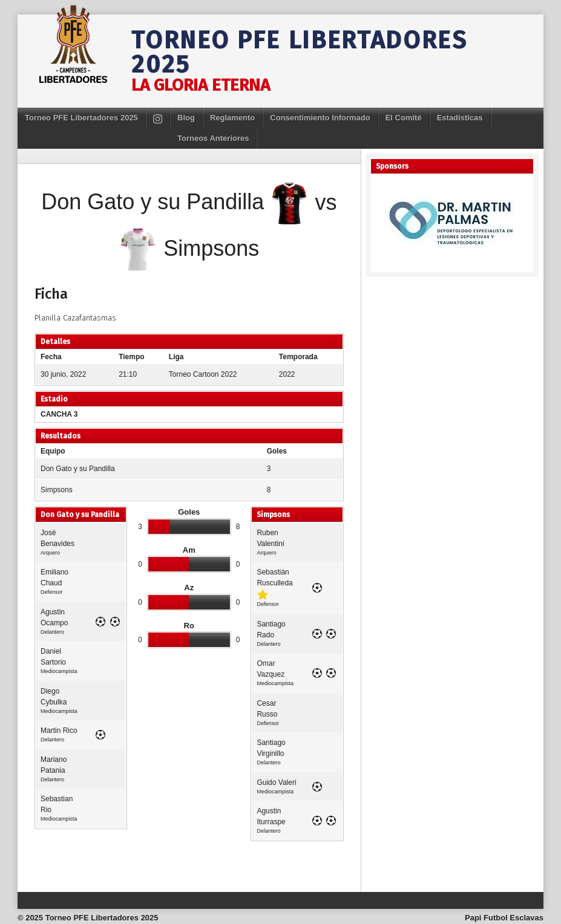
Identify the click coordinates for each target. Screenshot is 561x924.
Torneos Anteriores (213, 138)
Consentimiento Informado (320, 118)
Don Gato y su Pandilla (78, 469)
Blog (186, 118)
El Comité (404, 118)
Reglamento (232, 118)
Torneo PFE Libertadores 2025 (299, 53)
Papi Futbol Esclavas (504, 918)
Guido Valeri (276, 782)
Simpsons (57, 490)
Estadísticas (460, 118)
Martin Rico (59, 730)
